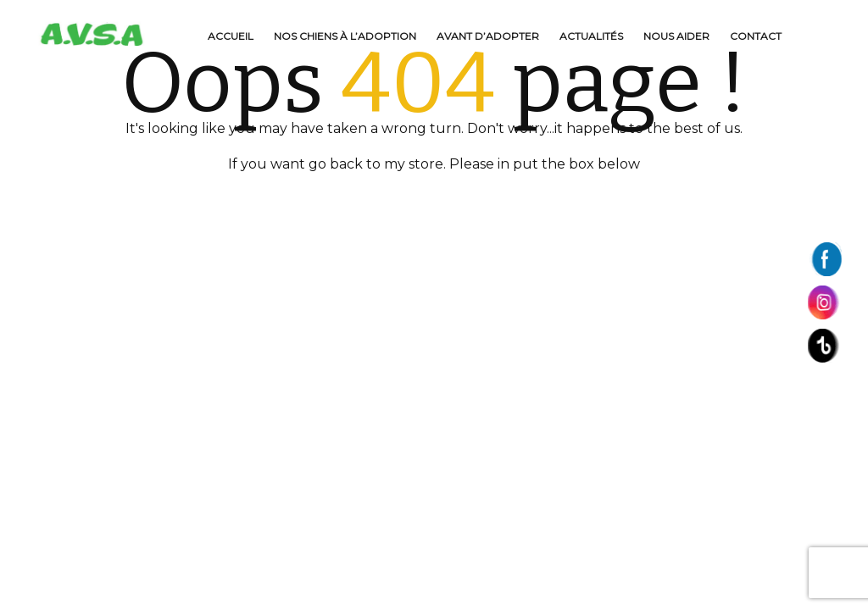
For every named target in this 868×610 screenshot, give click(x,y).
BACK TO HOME (434, 200)
